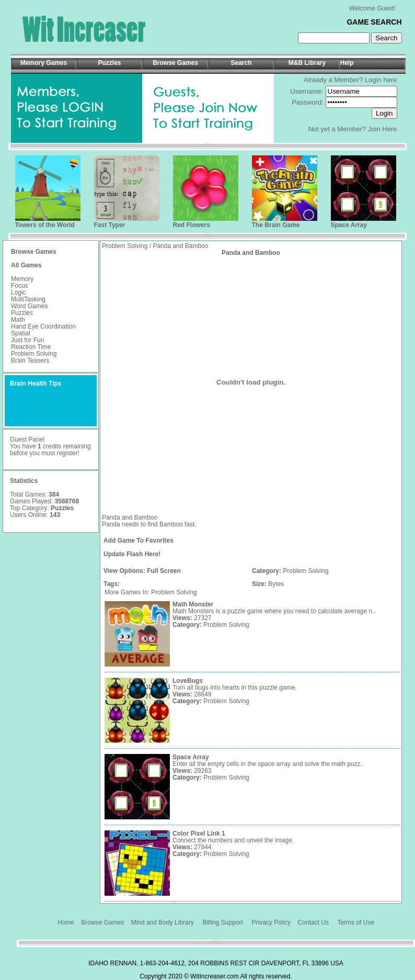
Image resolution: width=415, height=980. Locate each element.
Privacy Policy (272, 922)
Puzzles (22, 313)
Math (18, 320)
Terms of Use (356, 922)
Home (66, 922)
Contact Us (313, 922)
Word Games (29, 306)
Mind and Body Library (163, 922)
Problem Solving (34, 354)
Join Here (383, 129)
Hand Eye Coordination (43, 326)
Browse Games (102, 922)
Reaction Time (31, 347)
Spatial (21, 333)
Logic (19, 292)
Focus (20, 286)
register (67, 453)
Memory (22, 279)
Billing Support (222, 922)
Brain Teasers (30, 361)
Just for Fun (27, 340)
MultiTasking (28, 299)
